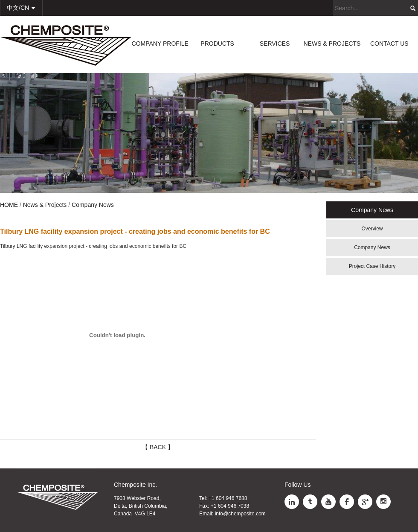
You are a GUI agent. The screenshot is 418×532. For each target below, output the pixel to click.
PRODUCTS (217, 44)
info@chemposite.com (240, 514)
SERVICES (275, 44)
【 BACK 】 (158, 447)
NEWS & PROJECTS (332, 44)
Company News (372, 247)
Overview (372, 229)
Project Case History (372, 266)
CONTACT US (389, 44)
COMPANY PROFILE (160, 44)
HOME (9, 205)
